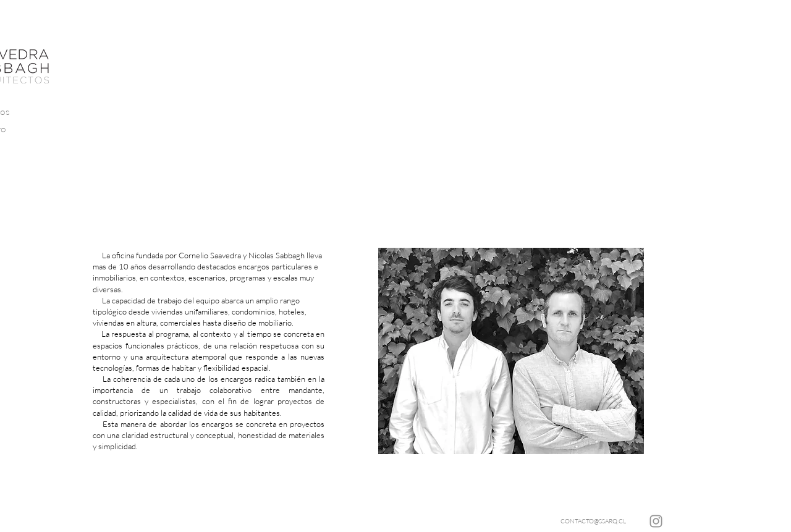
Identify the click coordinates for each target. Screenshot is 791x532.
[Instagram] (656, 521)
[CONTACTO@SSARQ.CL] (593, 521)
